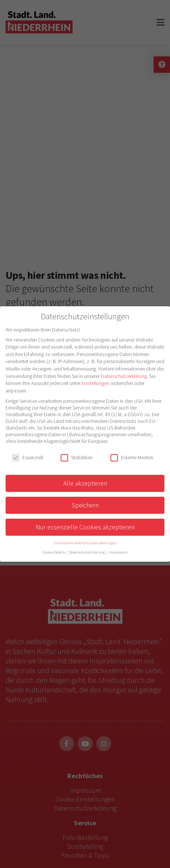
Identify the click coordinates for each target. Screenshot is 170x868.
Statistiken (77, 457)
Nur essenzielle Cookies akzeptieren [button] (85, 527)
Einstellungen (95, 383)
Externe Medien (132, 457)
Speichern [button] (85, 505)
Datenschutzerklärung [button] (87, 552)
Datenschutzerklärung (124, 376)
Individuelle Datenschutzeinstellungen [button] (85, 543)
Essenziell (28, 457)
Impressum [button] (118, 552)
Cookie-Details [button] (54, 552)
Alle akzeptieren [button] (85, 483)
